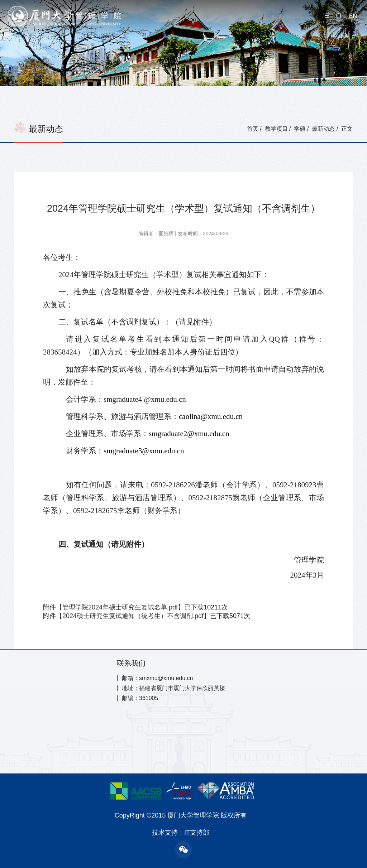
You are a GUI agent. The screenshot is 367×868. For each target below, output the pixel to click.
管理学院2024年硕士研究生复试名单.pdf (120, 607)
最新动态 (323, 129)
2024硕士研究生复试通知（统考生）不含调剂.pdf (133, 616)
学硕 (300, 129)
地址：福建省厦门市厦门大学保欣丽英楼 (173, 688)
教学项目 (276, 129)
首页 (253, 129)
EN (353, 16)
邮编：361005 (140, 698)
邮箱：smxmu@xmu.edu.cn (158, 678)
